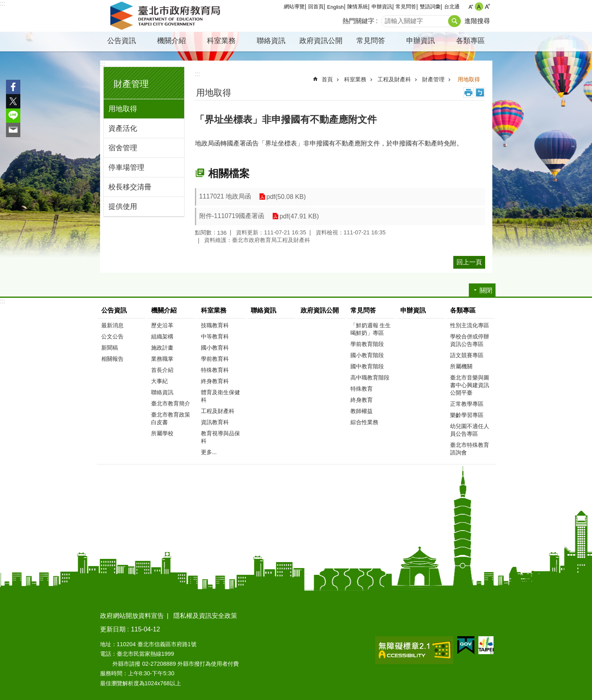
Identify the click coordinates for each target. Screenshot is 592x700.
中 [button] (479, 7)
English (335, 7)
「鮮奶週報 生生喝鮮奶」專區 (371, 329)
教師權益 (362, 411)
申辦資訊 (382, 7)
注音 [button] (480, 92)
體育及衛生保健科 (220, 396)
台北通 (452, 7)
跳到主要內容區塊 (4, 4)
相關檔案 (229, 173)
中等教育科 (215, 336)
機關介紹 (171, 41)
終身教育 (362, 400)
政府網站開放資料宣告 (132, 616)
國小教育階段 (367, 355)
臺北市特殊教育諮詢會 (470, 449)
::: (3, 3)
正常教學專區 (467, 404)
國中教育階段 (367, 366)
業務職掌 (162, 359)
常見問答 (406, 7)
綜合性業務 (364, 422)
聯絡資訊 (271, 41)
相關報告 (112, 359)
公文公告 (112, 336)
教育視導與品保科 (220, 437)
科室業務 (221, 41)
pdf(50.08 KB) (286, 197)
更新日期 (113, 629)
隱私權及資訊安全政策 (205, 616)
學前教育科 (215, 359)
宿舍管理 (123, 148)
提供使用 (123, 206)
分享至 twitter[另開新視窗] (13, 101)
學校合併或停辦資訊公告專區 (470, 340)
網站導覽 (294, 7)
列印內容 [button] (468, 92)
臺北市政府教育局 (167, 16)
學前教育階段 (367, 344)
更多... (209, 452)
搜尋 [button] (454, 21)
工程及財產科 (394, 79)
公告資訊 (122, 41)
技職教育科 (215, 325)
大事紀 (159, 381)
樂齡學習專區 (467, 415)
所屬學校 (162, 433)
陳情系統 (358, 7)
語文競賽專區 (467, 355)
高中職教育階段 (370, 378)
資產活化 (123, 128)
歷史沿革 (162, 325)
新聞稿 (110, 348)
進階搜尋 (477, 21)
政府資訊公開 (321, 41)
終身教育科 (215, 381)
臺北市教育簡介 (171, 403)
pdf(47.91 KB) (299, 216)
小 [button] (471, 7)
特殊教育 (362, 389)
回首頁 (316, 7)
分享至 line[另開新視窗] (13, 116)
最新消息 (112, 325)
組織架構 (162, 336)
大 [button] (487, 7)
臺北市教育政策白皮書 (171, 418)
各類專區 (470, 41)
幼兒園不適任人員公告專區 (470, 430)
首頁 (327, 79)
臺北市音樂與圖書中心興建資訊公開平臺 (470, 385)
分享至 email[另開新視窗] (13, 130)
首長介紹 (162, 370)
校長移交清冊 (130, 187)
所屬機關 (461, 366)
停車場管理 (126, 167)
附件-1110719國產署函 (232, 216)
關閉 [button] (486, 290)
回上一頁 (469, 262)
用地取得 (123, 109)
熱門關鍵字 (358, 21)
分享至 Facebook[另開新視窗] (13, 87)
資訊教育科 (215, 422)
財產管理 (131, 84)
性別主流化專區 (470, 325)
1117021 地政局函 (225, 196)
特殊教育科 (215, 370)
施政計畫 (162, 348)
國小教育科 (215, 348)
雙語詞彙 (430, 7)
